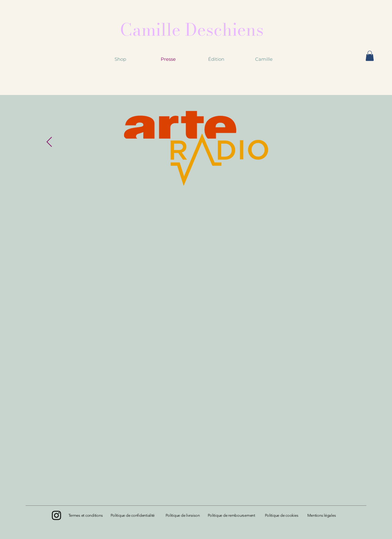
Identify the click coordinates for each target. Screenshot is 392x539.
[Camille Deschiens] (192, 29)
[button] (370, 56)
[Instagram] (57, 515)
